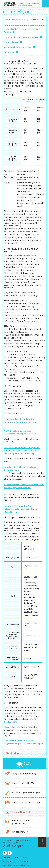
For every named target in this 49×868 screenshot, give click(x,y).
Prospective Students (19, 20)
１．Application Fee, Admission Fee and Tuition (22, 31)
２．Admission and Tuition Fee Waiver (21, 37)
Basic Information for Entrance (22, 802)
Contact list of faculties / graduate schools (19, 822)
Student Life (10, 722)
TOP (6, 20)
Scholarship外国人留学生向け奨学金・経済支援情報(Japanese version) (24, 486)
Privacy (6, 862)
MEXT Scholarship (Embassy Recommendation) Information (20, 432)
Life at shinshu (15, 832)
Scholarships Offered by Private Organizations (20, 469)
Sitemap (6, 858)
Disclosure (21, 862)
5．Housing (9, 52)
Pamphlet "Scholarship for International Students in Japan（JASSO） (21, 509)
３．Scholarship (11, 42)
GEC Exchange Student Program (23, 793)
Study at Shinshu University (20, 773)
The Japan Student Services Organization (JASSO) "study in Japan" (24, 742)
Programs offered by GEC (20, 783)
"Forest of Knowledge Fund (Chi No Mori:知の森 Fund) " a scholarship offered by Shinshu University (22, 450)
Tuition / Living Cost (17, 812)
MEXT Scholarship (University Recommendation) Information (20, 420)
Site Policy (20, 858)
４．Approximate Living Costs (18, 47)
